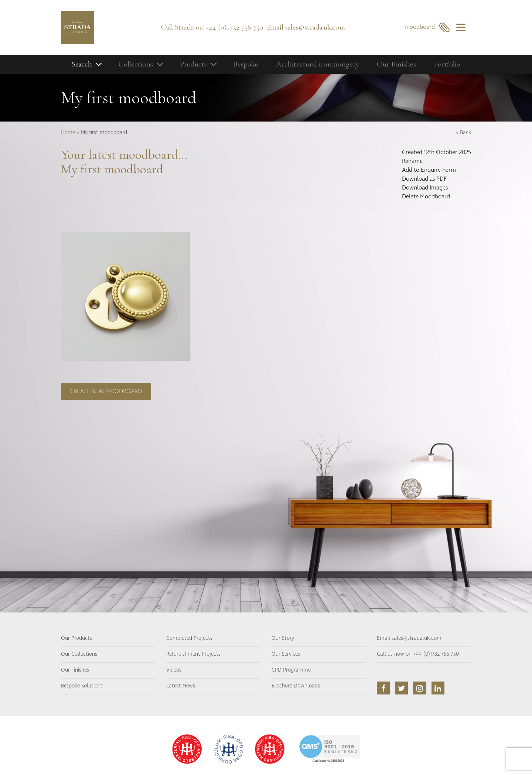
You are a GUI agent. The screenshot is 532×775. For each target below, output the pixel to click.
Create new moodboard (106, 391)
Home (68, 133)
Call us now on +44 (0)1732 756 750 (418, 654)
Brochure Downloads (296, 686)
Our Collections (79, 654)
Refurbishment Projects (193, 654)
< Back (463, 133)
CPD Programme (291, 670)
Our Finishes (396, 64)
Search (82, 64)
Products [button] (193, 64)
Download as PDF (424, 179)
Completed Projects (189, 638)
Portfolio (447, 64)
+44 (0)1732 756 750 (234, 27)
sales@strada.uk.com (315, 27)
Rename (412, 161)
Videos (174, 670)
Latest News (181, 686)
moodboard (427, 27)
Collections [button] (136, 64)
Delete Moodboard (426, 197)
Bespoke (246, 64)
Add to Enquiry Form (429, 170)
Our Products (76, 638)
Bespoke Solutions (82, 686)
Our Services (286, 654)
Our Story (283, 638)
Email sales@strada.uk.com (409, 638)
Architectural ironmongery (318, 64)
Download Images (425, 188)
